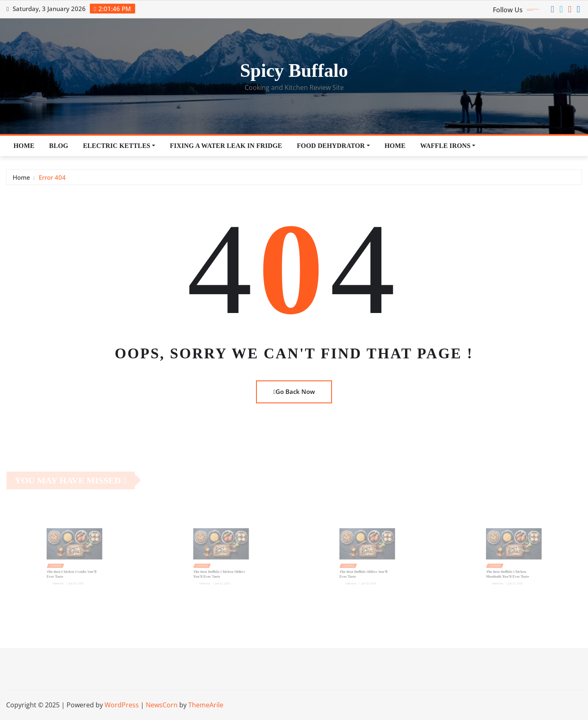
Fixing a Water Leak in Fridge (226, 146)
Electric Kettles (119, 146)
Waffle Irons (448, 146)
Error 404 (52, 178)
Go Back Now (294, 391)
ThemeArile (206, 705)
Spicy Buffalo (294, 70)
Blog (59, 146)
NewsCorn (162, 705)
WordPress (122, 705)
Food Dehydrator (333, 146)
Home (24, 146)
